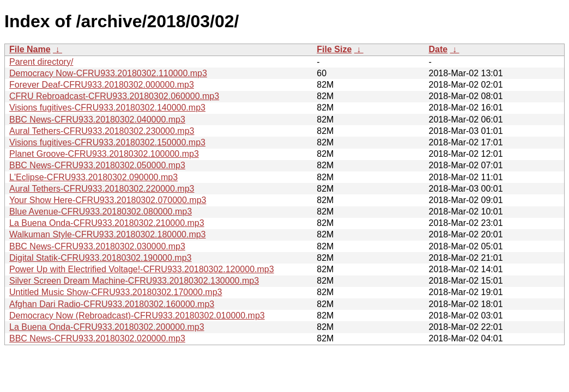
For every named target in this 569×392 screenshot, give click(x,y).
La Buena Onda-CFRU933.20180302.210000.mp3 (107, 223)
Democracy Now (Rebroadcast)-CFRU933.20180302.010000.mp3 (137, 316)
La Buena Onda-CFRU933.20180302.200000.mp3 (107, 327)
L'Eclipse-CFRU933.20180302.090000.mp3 (93, 177)
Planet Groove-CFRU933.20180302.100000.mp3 (104, 154)
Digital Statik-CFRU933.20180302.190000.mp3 (100, 258)
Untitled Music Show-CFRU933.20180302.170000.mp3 (116, 292)
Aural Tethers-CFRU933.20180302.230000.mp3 (102, 131)
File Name (30, 49)
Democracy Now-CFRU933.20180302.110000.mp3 (108, 73)
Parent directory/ (41, 62)
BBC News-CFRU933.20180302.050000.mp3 (97, 165)
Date (438, 49)
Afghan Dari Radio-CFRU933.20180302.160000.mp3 (112, 304)
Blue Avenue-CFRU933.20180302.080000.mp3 (101, 212)
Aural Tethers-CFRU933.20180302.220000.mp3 (102, 189)
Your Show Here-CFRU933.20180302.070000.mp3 (108, 200)
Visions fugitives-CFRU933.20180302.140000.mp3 (107, 108)
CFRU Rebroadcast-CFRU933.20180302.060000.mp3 (114, 96)
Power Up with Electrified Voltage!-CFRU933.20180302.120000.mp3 (142, 269)
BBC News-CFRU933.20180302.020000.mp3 (97, 338)
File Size (334, 49)
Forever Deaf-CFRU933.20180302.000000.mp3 (102, 85)
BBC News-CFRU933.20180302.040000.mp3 (97, 120)
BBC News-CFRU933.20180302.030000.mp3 (97, 246)
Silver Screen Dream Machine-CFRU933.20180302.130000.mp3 (134, 281)
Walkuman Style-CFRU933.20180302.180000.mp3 (108, 234)
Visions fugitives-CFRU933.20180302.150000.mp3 (107, 142)
